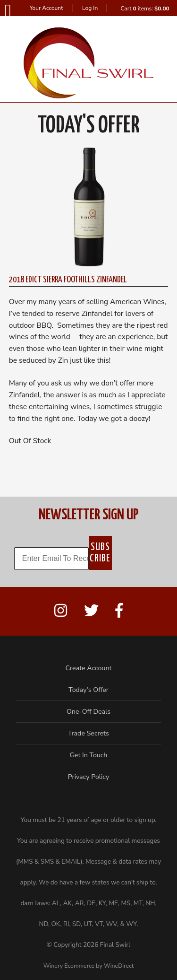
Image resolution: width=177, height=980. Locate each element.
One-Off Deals (88, 712)
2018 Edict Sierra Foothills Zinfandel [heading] (68, 280)
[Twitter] (91, 611)
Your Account (46, 8)
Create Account (89, 668)
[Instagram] (61, 611)
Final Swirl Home (88, 63)
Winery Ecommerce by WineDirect (88, 966)
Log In (90, 8)
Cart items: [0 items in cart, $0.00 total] (145, 9)
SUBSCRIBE (100, 553)
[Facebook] (119, 611)
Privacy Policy (89, 777)
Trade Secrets (88, 733)
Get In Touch (89, 755)
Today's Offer (88, 690)
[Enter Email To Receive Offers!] (51, 559)
